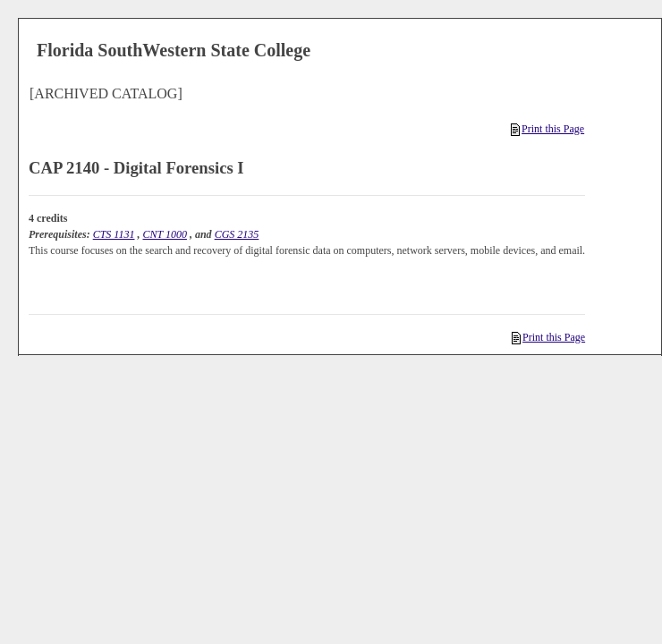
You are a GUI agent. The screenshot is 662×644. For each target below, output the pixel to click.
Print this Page (547, 129)
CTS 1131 (114, 234)
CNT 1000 (164, 234)
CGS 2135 (237, 234)
